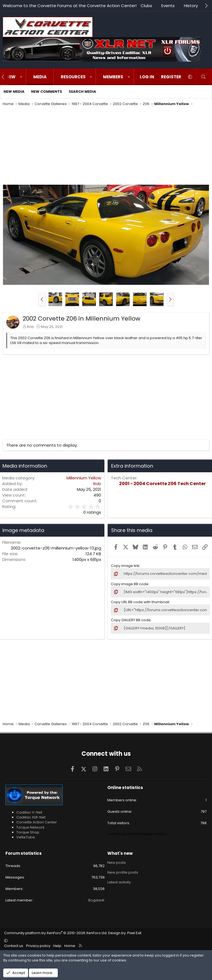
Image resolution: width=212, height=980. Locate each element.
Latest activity (119, 882)
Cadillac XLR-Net (31, 817)
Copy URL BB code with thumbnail (140, 602)
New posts (117, 863)
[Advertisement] (106, 146)
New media (14, 92)
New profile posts (123, 872)
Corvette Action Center (37, 822)
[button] (21, 77)
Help (57, 946)
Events (168, 6)
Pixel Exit (134, 933)
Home (70, 946)
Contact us (14, 946)
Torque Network (31, 827)
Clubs (146, 6)
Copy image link (125, 566)
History (191, 6)
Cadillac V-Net (29, 812)
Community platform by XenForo (56, 933)
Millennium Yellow (84, 478)
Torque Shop (28, 832)
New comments (47, 92)
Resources (73, 77)
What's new (120, 853)
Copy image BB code (130, 584)
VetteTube (26, 837)
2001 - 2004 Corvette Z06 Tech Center (162, 484)
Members (113, 77)
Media (40, 77)
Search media (82, 92)
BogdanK (96, 900)
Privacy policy (38, 946)
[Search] (203, 77)
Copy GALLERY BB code (131, 620)
